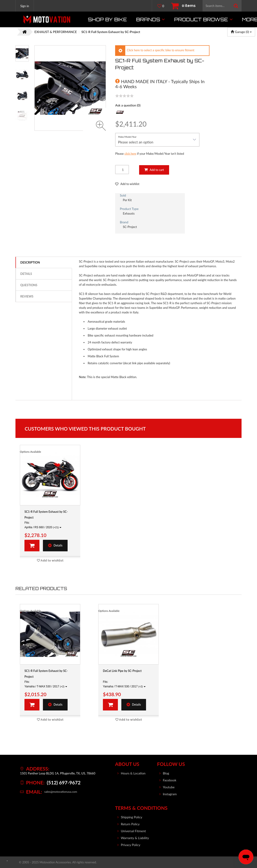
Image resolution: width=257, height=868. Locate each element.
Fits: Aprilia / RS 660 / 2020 (43, 525)
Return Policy (130, 824)
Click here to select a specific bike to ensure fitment (160, 50)
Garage (241, 32)
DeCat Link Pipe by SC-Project (124, 671)
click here (131, 154)
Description (30, 263)
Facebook (170, 780)
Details (26, 274)
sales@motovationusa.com (62, 792)
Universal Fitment (133, 831)
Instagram (170, 794)
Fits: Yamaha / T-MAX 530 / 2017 (46, 684)
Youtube (169, 787)
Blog (166, 773)
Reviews (27, 297)
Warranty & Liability (135, 838)
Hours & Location (133, 773)
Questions (29, 285)
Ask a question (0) (128, 105)
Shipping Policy (132, 817)
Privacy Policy (131, 845)
